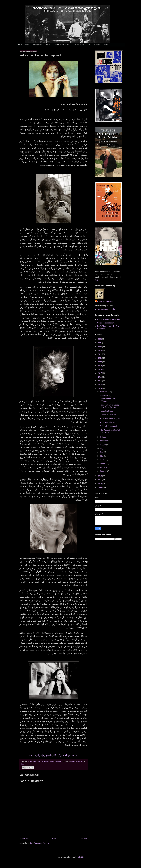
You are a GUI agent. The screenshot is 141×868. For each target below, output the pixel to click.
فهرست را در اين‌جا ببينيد (54, 755)
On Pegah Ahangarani (108, 426)
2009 (100, 487)
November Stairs (106, 411)
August (103, 445)
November (104, 395)
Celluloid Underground (61, 45)
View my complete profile (105, 309)
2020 (100, 362)
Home (20, 45)
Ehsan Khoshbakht (105, 302)
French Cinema (43, 761)
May (102, 456)
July (102, 448)
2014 (100, 384)
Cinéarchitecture (79, 45)
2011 (100, 480)
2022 (100, 354)
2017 (100, 373)
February (104, 467)
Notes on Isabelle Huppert (110, 418)
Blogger (81, 857)
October (103, 437)
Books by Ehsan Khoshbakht (109, 319)
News (27, 45)
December (104, 392)
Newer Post (25, 839)
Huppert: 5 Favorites (108, 415)
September (104, 441)
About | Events (38, 45)
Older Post (83, 839)
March (103, 464)
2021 (100, 358)
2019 (100, 366)
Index (48, 45)
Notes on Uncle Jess (107, 422)
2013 (100, 388)
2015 (100, 381)
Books (106, 45)
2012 (100, 476)
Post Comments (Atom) (39, 843)
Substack (97, 45)
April (102, 460)
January (103, 471)
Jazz (89, 45)
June (102, 452)
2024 (100, 347)
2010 (100, 483)
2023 (100, 350)
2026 (100, 339)
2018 (100, 369)
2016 (100, 377)
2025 (100, 343)
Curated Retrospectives (106, 323)
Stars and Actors (55, 761)
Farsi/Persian (32, 761)
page (97, 280)
